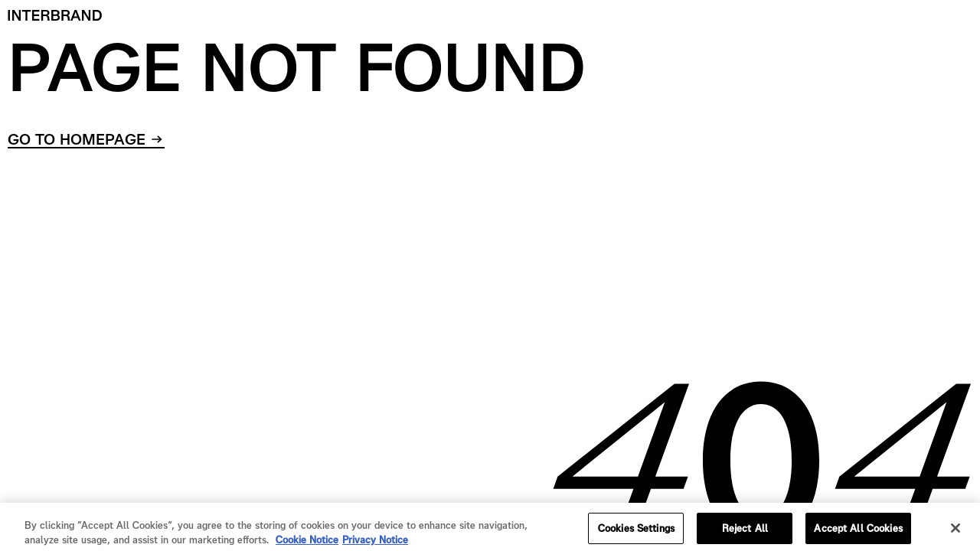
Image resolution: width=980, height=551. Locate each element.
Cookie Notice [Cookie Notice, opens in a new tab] (307, 544)
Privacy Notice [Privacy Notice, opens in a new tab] (375, 544)
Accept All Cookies (858, 532)
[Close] (955, 533)
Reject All (745, 532)
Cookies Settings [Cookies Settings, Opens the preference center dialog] (636, 532)
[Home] (55, 15)
